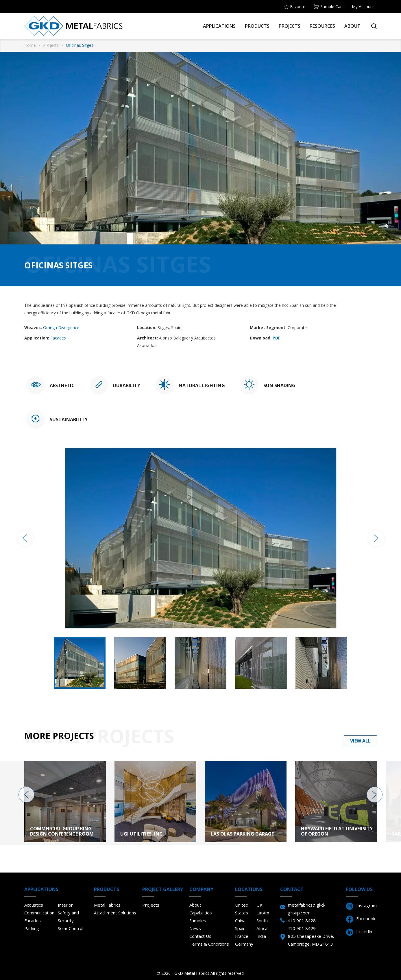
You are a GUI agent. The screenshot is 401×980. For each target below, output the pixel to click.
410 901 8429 (302, 928)
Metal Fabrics (107, 905)
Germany (244, 944)
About (352, 26)
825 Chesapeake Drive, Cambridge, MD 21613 (311, 940)
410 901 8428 (302, 920)
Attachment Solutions (115, 913)
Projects (290, 26)
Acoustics (34, 905)
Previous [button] (25, 538)
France (242, 936)
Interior (65, 905)
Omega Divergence (61, 327)
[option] (201, 538)
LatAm (263, 913)
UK (259, 905)
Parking (32, 928)
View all (360, 741)
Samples (198, 920)
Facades (58, 338)
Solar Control (71, 928)
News (195, 928)
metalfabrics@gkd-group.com (307, 909)
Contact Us (200, 936)
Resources (322, 26)
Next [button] (376, 538)
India (261, 936)
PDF (276, 338)
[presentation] (26, 795)
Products (257, 26)
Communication (39, 913)
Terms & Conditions (209, 944)
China (240, 920)
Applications (219, 26)
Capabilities (201, 913)
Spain (240, 928)
